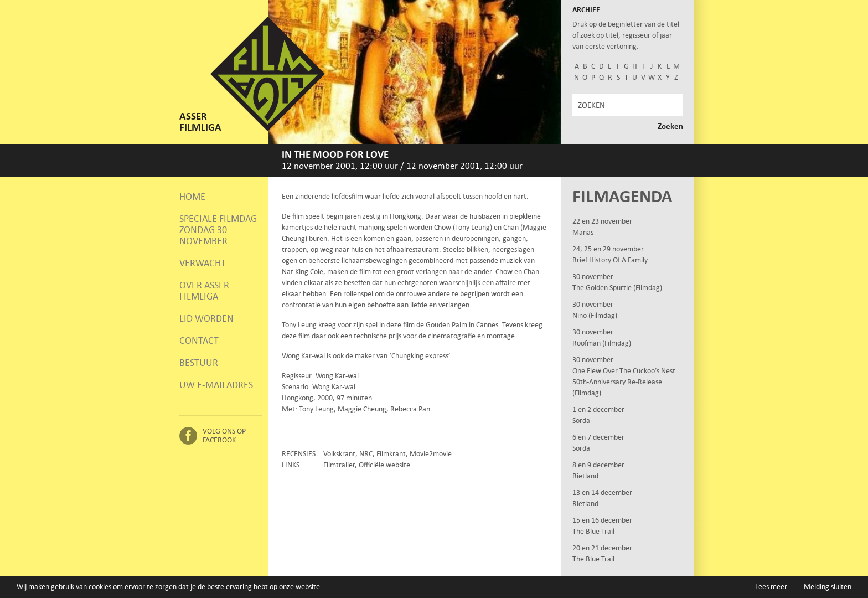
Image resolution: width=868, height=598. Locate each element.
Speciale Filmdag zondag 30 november (218, 230)
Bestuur (199, 363)
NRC (366, 454)
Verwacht (203, 263)
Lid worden (206, 318)
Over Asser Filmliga (204, 291)
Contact (199, 341)
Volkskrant (339, 454)
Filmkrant (391, 454)
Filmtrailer (339, 465)
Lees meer (771, 587)
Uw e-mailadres (216, 385)
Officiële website (384, 465)
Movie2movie (431, 454)
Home (192, 197)
